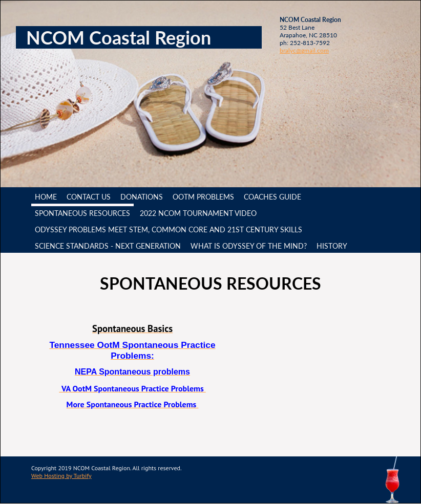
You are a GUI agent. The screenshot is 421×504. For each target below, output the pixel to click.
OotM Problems (203, 197)
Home (46, 197)
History (332, 246)
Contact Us (89, 197)
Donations (142, 197)
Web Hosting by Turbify (61, 476)
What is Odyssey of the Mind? (249, 246)
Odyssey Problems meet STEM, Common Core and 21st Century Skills (169, 229)
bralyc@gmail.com (304, 50)
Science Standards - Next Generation (108, 246)
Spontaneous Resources (82, 213)
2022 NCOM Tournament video (198, 213)
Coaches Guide (272, 197)
